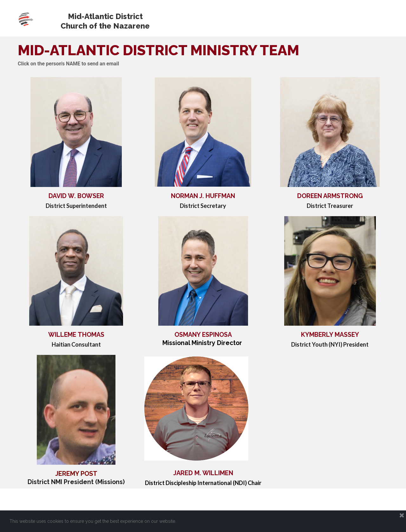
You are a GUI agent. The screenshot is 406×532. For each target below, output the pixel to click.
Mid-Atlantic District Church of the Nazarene (105, 21)
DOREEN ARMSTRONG (330, 196)
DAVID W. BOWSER (76, 196)
